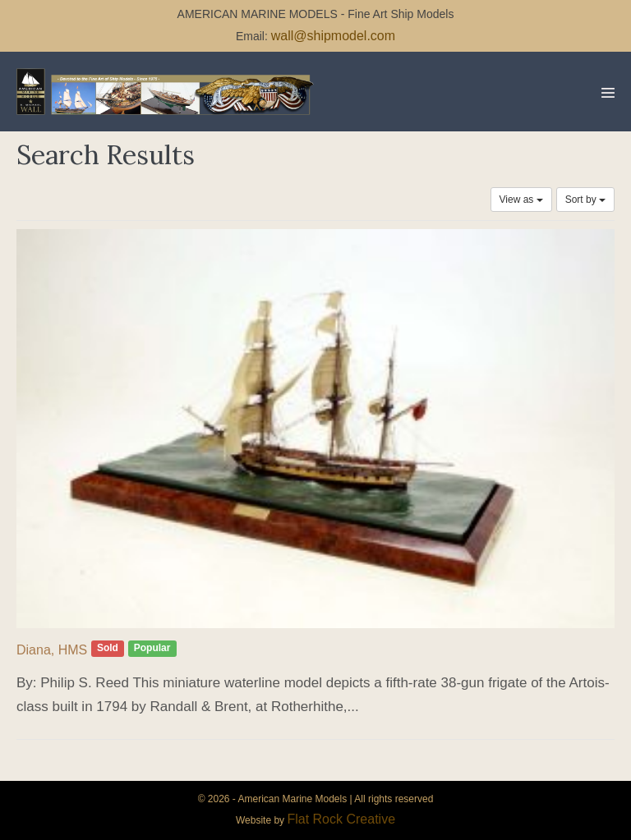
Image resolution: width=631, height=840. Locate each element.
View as (521, 200)
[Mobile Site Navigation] (608, 93)
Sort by (585, 200)
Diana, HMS (52, 650)
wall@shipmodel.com (333, 36)
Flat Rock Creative (341, 819)
